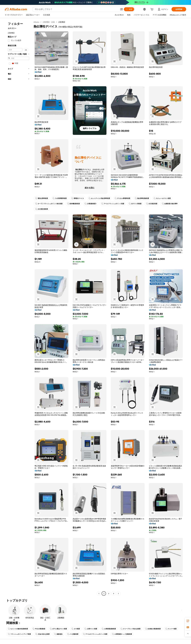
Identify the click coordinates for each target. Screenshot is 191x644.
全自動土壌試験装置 (153, 629)
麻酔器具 (58, 634)
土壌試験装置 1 (91, 204)
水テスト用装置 (135, 204)
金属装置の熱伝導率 (170, 204)
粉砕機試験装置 (73, 204)
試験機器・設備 (49, 22)
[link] (188, 621)
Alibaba (36, 22)
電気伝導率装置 (42, 198)
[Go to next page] (118, 593)
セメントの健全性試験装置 (18, 629)
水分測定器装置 (42, 209)
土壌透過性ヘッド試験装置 (122, 634)
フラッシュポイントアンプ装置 (19, 634)
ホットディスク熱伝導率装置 (99, 198)
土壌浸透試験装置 (109, 629)
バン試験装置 (73, 634)
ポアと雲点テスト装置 (58, 629)
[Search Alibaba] (76, 9)
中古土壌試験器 (39, 629)
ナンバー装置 (171, 629)
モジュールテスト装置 (162, 198)
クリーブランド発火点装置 (130, 629)
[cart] (152, 10)
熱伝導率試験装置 (142, 198)
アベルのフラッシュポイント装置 (95, 634)
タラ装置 (76, 629)
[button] (121, 9)
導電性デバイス (78, 198)
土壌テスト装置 (91, 629)
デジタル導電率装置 (122, 198)
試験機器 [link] (62, 22)
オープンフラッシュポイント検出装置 (49, 204)
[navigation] (19, 308)
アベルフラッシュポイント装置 (113, 204)
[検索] (129, 9)
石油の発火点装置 (43, 634)
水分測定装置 (152, 204)
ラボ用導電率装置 (60, 198)
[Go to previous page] (99, 593)
